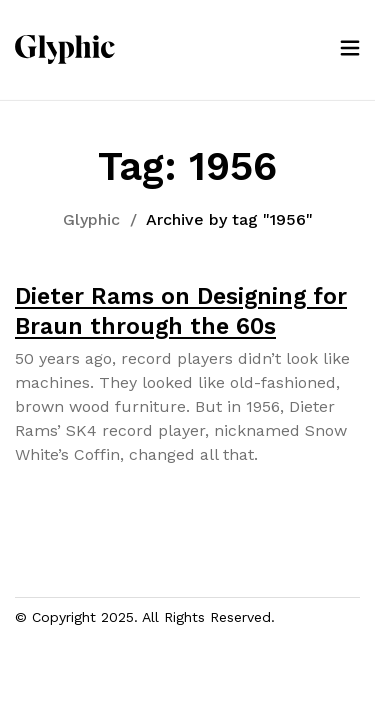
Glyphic (91, 219)
